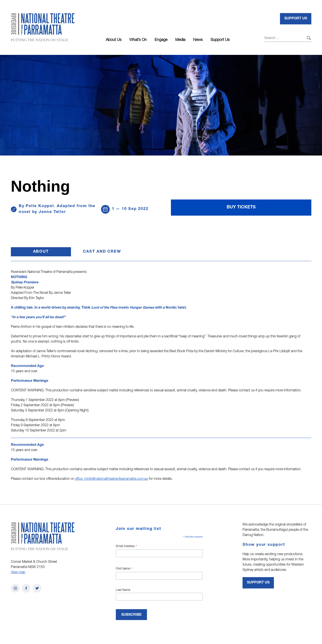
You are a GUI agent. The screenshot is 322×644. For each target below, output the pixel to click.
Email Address (126, 547)
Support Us (220, 40)
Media (180, 40)
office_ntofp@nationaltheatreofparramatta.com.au (111, 479)
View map (18, 573)
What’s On (138, 40)
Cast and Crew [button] (102, 252)
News (198, 40)
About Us (114, 40)
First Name (124, 569)
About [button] (52, 253)
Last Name (123, 590)
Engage (161, 40)
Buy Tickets (241, 208)
